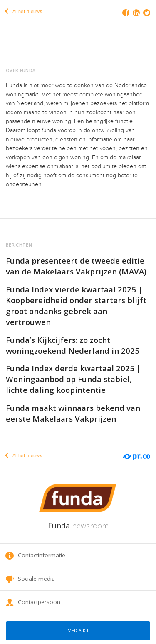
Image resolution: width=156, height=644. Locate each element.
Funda (78, 526)
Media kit (78, 631)
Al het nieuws (24, 11)
